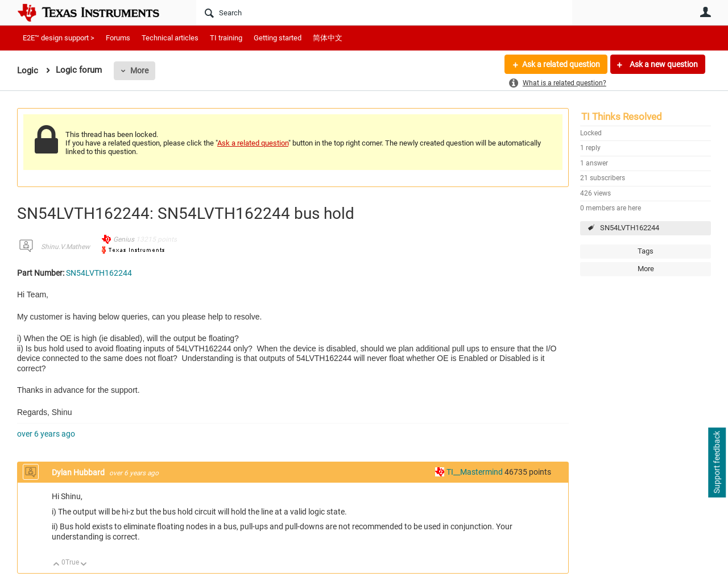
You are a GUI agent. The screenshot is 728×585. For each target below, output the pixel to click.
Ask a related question (561, 64)
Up (57, 565)
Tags (646, 251)
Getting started (278, 38)
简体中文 (328, 38)
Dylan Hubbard (79, 472)
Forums (118, 38)
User (705, 12)
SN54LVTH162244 (630, 228)
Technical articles (170, 38)
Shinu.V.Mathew (65, 247)
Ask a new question (663, 64)
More (139, 70)
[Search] (384, 13)
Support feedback (717, 463)
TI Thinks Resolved (622, 117)
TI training (226, 38)
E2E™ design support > (59, 38)
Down (84, 565)
